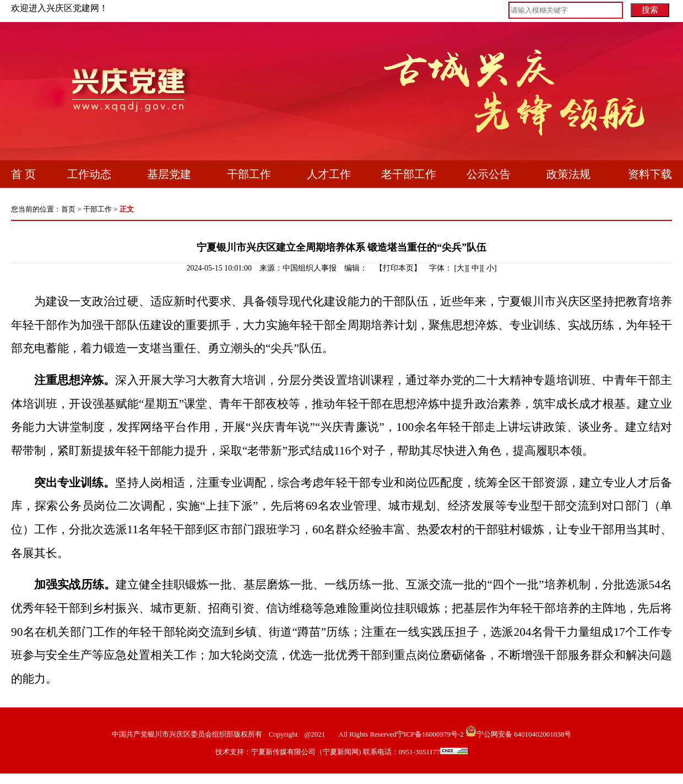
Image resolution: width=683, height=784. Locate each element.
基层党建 (169, 174)
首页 (68, 209)
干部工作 (249, 174)
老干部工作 (409, 174)
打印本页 (398, 268)
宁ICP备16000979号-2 (430, 734)
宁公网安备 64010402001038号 (524, 734)
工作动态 (89, 174)
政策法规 (568, 174)
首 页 (23, 174)
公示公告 (489, 174)
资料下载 (650, 174)
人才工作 (329, 174)
